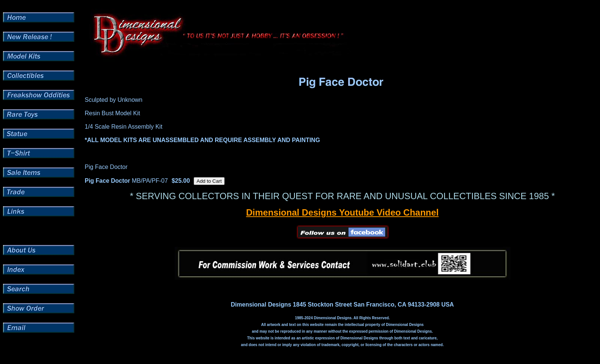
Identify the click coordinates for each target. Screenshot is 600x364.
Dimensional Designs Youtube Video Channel (342, 212)
